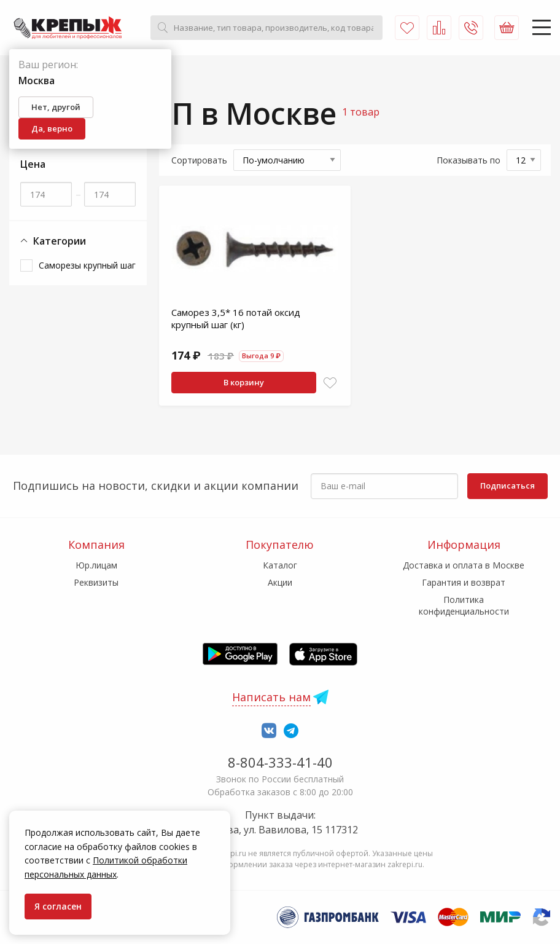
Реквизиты (96, 582)
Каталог (280, 565)
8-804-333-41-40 (280, 762)
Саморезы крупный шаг (87, 265)
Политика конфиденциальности (464, 605)
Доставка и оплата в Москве (464, 565)
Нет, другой (56, 107)
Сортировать (199, 160)
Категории (53, 241)
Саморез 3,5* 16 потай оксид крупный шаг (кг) (236, 318)
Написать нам (271, 697)
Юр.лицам (96, 565)
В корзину (244, 382)
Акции (280, 582)
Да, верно (52, 128)
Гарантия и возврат (464, 582)
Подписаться (507, 486)
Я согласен (58, 906)
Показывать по (469, 160)
